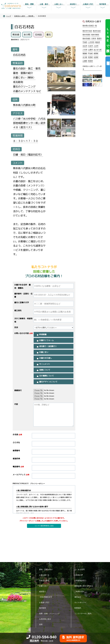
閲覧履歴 (108, 59)
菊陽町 (85, 53)
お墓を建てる (45, 575)
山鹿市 (90, 50)
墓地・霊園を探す (47, 569)
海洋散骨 (43, 608)
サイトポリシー (81, 602)
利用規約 (79, 608)
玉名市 (90, 46)
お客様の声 (79, 575)
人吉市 (96, 46)
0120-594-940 (41, 637)
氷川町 (85, 57)
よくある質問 (80, 569)
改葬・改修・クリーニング (50, 613)
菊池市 (98, 42)
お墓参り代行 (45, 602)
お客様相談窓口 (81, 581)
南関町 (96, 53)
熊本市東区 (95, 35)
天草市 (94, 38)
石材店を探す (45, 581)
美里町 (90, 57)
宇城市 (85, 42)
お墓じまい (44, 586)
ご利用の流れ (80, 591)
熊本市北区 (97, 31)
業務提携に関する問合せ (85, 586)
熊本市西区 (87, 35)
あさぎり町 (98, 50)
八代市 (85, 50)
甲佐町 (90, 53)
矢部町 (96, 57)
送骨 (42, 624)
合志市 (85, 46)
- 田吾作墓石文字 (46, 597)
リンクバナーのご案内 (84, 613)
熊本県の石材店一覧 (90, 26)
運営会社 (79, 597)
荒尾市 (99, 38)
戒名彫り (43, 591)
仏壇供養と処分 (46, 619)
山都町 (85, 61)
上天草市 (91, 42)
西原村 (90, 61)
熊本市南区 (87, 38)
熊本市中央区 (87, 31)
